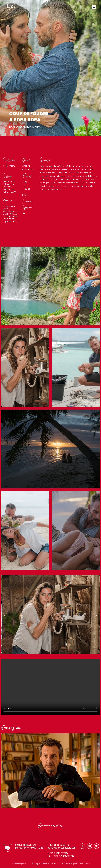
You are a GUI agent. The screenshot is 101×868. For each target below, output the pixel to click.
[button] (94, 7)
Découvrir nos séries (51, 826)
